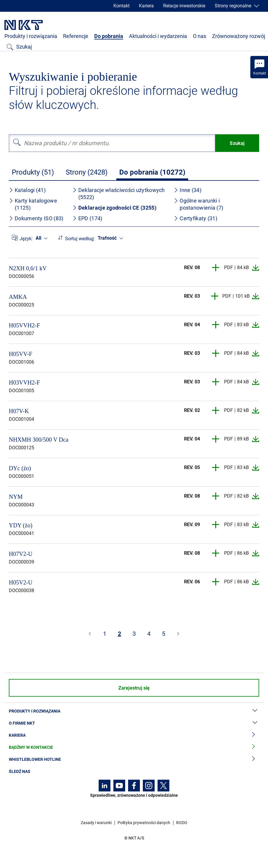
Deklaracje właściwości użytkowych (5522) (119, 194)
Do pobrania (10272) (152, 172)
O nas (200, 36)
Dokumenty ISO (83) (36, 218)
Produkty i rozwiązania (31, 36)
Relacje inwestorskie (184, 6)
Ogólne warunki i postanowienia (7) (198, 204)
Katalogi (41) (27, 190)
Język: (26, 239)
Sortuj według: (80, 239)
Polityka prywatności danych (144, 823)
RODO (182, 823)
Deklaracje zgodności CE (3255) (114, 208)
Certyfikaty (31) (196, 218)
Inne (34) (188, 190)
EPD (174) (87, 218)
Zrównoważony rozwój (239, 36)
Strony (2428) (87, 172)
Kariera (146, 6)
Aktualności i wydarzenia (158, 36)
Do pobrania (109, 36)
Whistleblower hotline (134, 759)
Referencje (76, 36)
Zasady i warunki (96, 823)
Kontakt (121, 6)
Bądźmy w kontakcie (134, 747)
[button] (216, 268)
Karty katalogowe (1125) (33, 204)
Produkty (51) (33, 172)
